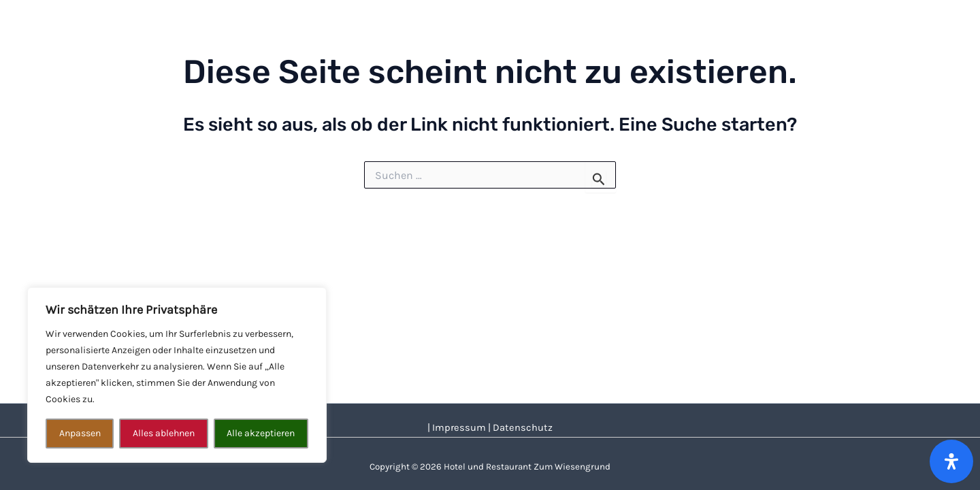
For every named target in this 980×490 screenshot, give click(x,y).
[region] (177, 375)
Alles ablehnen (164, 433)
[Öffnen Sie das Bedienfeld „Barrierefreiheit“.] (951, 461)
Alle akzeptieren (261, 433)
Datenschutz (523, 428)
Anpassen (80, 433)
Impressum (459, 428)
